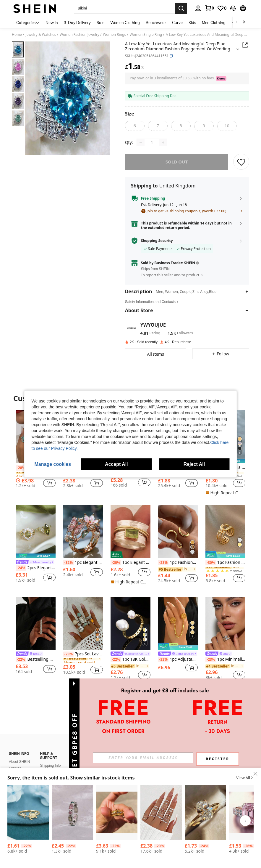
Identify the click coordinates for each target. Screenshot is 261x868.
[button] (125, 8)
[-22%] (21, 660)
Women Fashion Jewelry (80, 35)
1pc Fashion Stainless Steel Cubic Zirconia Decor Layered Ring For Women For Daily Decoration (225, 563)
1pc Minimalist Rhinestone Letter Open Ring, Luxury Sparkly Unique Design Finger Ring (225, 660)
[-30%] (211, 563)
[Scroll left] (237, 22)
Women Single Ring (146, 35)
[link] (209, 8)
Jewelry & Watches (41, 35)
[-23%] (163, 563)
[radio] (135, 126)
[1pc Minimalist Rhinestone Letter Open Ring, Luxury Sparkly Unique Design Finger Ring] (225, 623)
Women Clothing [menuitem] (125, 23)
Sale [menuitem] (100, 23)
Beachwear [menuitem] (156, 23)
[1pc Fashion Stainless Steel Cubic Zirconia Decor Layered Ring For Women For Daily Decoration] (225, 532)
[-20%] (116, 563)
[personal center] (198, 8)
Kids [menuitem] (192, 23)
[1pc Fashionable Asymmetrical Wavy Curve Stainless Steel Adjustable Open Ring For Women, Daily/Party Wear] (178, 532)
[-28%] (21, 468)
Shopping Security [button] (157, 241)
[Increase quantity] (163, 142)
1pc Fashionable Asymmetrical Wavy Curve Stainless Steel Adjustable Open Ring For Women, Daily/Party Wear (178, 563)
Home (17, 35)
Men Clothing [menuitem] (214, 23)
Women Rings (114, 35)
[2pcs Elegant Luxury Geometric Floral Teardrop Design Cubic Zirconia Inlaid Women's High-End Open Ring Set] (36, 532)
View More (130, 701)
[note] (225, 493)
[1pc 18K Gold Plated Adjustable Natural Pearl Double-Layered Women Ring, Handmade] (130, 623)
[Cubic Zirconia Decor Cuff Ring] (72, 812)
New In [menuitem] (52, 23)
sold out (177, 162)
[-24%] (21, 568)
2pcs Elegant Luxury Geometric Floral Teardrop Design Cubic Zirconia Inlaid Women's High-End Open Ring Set (36, 568)
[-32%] (68, 563)
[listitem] (36, 546)
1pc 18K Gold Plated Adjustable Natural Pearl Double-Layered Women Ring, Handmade (130, 660)
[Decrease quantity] (141, 142)
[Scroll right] (244, 22)
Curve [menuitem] (177, 23)
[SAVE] (241, 162)
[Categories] (28, 22)
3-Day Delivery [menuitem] (77, 23)
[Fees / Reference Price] (143, 68)
